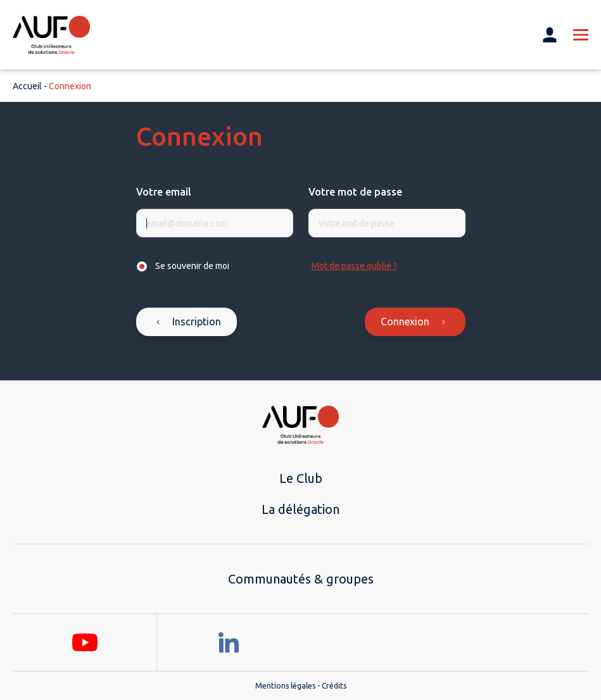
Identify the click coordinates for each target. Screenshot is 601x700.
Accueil (27, 86)
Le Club (301, 478)
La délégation (300, 509)
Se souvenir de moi (192, 266)
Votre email (164, 192)
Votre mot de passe (355, 192)
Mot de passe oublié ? (354, 266)
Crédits (334, 686)
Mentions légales (285, 686)
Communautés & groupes (301, 579)
